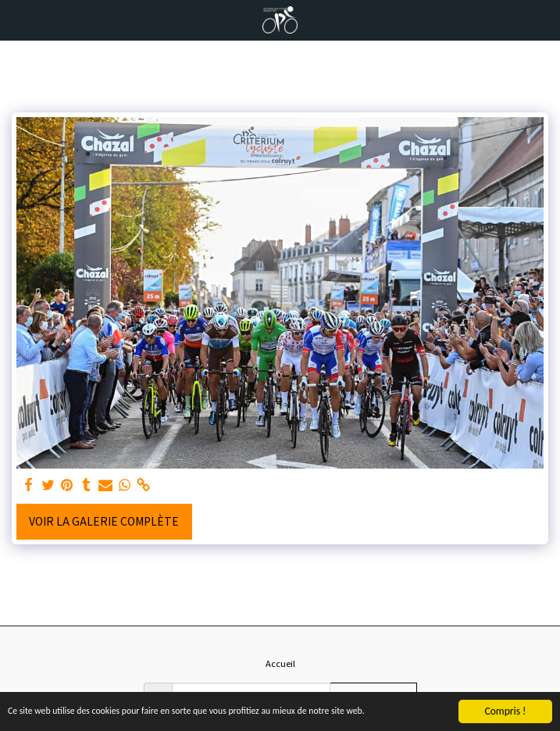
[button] (17, 19)
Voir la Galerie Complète (104, 521)
